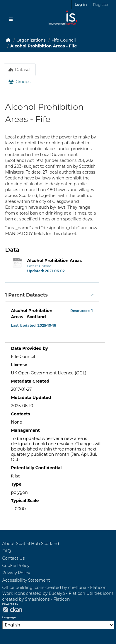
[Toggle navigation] (11, 19)
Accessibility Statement (26, 580)
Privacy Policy (16, 573)
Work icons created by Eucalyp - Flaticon (44, 593)
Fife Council (64, 40)
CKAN (12, 610)
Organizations (31, 40)
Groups (19, 82)
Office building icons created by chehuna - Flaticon (54, 588)
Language (9, 617)
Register (101, 4)
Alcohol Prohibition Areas (55, 261)
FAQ (7, 551)
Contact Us (14, 558)
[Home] (8, 40)
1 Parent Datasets (27, 295)
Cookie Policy (16, 566)
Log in (81, 4)
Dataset (20, 70)
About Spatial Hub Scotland (31, 544)
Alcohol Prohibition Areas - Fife (43, 46)
